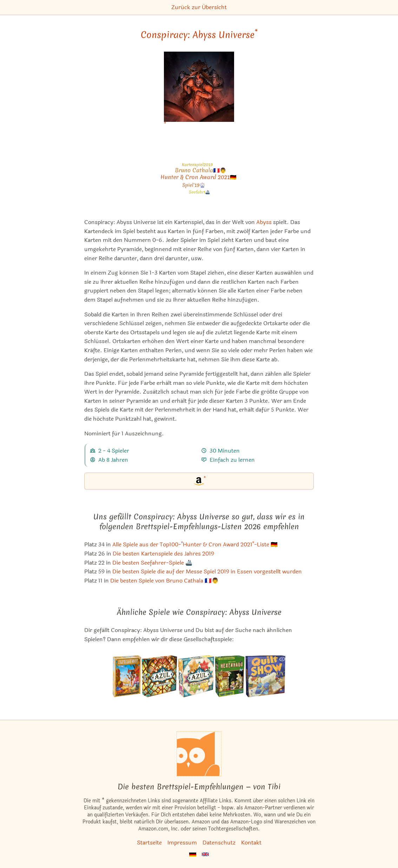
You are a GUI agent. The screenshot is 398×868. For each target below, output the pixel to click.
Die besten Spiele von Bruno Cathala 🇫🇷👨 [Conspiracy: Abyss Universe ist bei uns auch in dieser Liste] (164, 581)
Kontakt (251, 843)
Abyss (264, 222)
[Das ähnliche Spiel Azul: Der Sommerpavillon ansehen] (196, 676)
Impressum (182, 843)
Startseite (149, 843)
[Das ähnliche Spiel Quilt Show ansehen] (265, 676)
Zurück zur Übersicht (199, 7)
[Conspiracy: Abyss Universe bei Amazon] (199, 91)
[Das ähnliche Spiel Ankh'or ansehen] (127, 676)
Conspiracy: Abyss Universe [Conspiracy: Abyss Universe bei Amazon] (199, 35)
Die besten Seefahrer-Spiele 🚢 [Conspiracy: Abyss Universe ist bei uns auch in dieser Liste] (152, 563)
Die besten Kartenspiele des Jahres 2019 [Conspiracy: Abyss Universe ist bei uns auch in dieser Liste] (163, 554)
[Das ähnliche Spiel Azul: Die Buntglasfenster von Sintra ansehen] (160, 676)
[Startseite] (199, 754)
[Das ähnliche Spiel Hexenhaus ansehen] (230, 676)
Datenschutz (219, 843)
